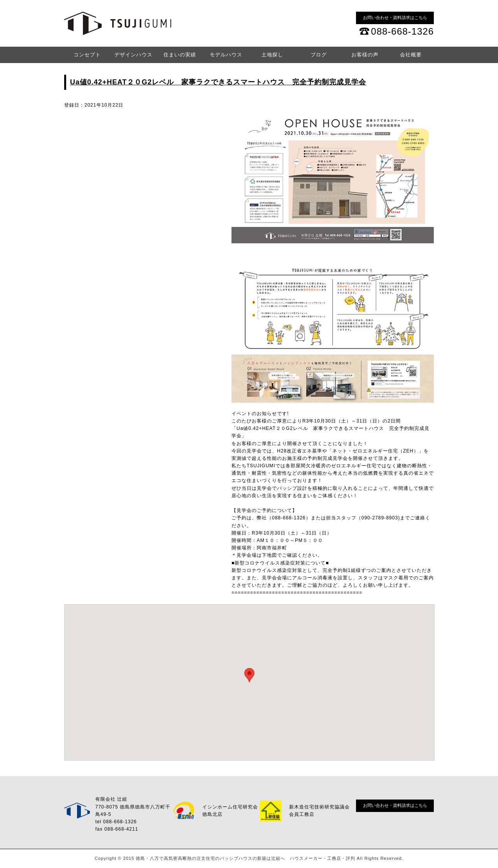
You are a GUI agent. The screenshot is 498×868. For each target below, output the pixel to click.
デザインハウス (133, 55)
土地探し (272, 55)
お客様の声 (365, 55)
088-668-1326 (402, 31)
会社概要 (411, 55)
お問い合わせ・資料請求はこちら (395, 18)
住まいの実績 (180, 55)
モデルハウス (226, 55)
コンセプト (87, 55)
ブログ (319, 55)
